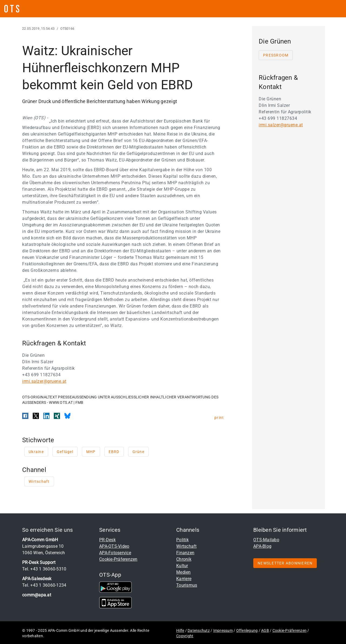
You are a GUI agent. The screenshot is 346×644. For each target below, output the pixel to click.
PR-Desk (107, 540)
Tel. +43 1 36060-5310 (44, 569)
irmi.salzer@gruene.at (44, 381)
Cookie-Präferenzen (118, 559)
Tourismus (187, 585)
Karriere (184, 579)
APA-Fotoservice (115, 553)
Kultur (182, 566)
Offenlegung (247, 630)
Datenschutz (199, 630)
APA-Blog (262, 546)
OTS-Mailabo (266, 540)
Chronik (184, 559)
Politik (182, 540)
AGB (265, 630)
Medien (184, 572)
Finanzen (185, 553)
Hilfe (180, 630)
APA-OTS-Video (114, 546)
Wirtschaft (187, 546)
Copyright (185, 636)
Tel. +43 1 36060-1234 (44, 585)
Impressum (223, 630)
